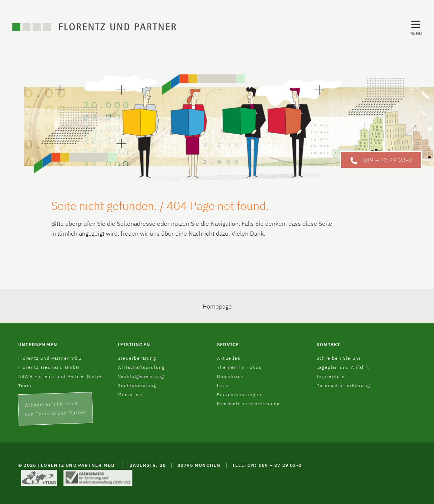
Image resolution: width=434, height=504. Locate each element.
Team (25, 385)
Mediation (130, 395)
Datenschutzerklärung (343, 385)
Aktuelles (229, 358)
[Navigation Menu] (416, 27)
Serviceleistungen (239, 395)
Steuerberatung (137, 358)
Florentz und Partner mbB (50, 358)
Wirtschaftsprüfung (141, 367)
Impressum (331, 376)
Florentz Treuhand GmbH (49, 367)
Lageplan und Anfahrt (343, 367)
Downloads (230, 376)
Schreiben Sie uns (339, 358)
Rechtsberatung (137, 385)
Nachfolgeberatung (141, 376)
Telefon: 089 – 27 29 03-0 (267, 465)
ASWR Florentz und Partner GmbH (60, 376)
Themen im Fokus (239, 367)
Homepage (217, 306)
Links (223, 385)
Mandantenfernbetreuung (248, 404)
